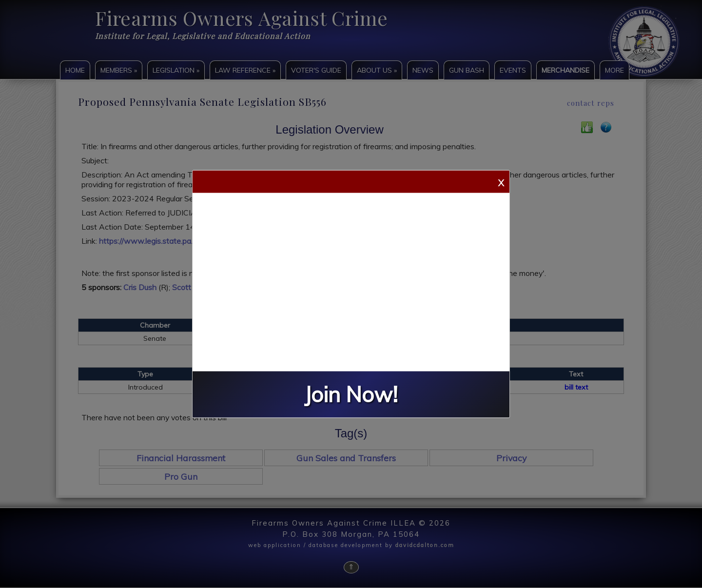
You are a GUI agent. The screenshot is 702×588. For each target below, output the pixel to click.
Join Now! (351, 395)
